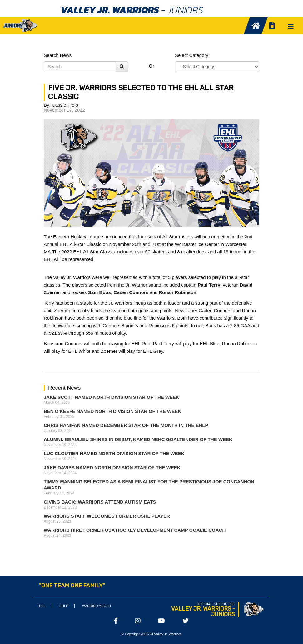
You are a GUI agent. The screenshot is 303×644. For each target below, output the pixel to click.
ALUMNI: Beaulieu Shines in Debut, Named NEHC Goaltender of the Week (138, 439)
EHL (42, 606)
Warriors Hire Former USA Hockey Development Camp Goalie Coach (135, 530)
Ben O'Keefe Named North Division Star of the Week (112, 411)
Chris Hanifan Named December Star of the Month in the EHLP (126, 425)
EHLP (64, 606)
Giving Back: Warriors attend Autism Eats (100, 502)
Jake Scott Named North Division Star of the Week (112, 397)
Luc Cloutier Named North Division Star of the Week (114, 453)
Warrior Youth (97, 606)
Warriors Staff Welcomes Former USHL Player (107, 516)
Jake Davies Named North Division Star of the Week (112, 467)
